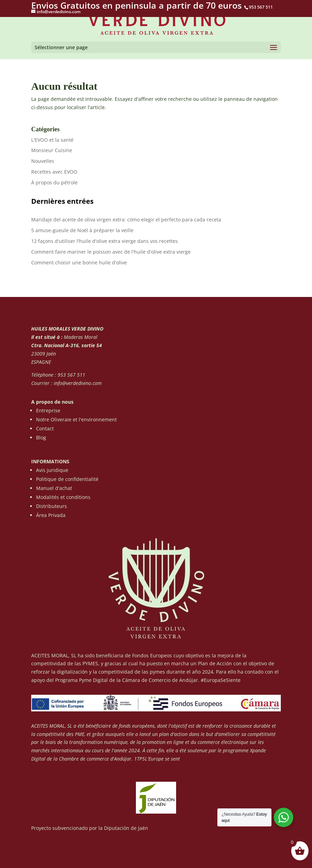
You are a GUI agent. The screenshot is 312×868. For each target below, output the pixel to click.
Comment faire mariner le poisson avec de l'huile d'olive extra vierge (111, 252)
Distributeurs (51, 506)
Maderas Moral (80, 337)
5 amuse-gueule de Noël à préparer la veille (82, 230)
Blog (41, 437)
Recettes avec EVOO (54, 172)
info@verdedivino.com (78, 383)
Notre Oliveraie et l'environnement (76, 419)
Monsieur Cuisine (52, 150)
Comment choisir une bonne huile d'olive (79, 262)
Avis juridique (52, 470)
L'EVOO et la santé (52, 140)
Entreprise (48, 410)
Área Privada (51, 515)
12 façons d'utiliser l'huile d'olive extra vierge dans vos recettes (105, 241)
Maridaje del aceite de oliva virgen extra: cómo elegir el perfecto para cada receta (126, 220)
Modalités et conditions (63, 497)
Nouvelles (43, 161)
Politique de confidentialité (67, 479)
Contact (45, 428)
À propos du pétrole (54, 182)
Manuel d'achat (54, 488)
